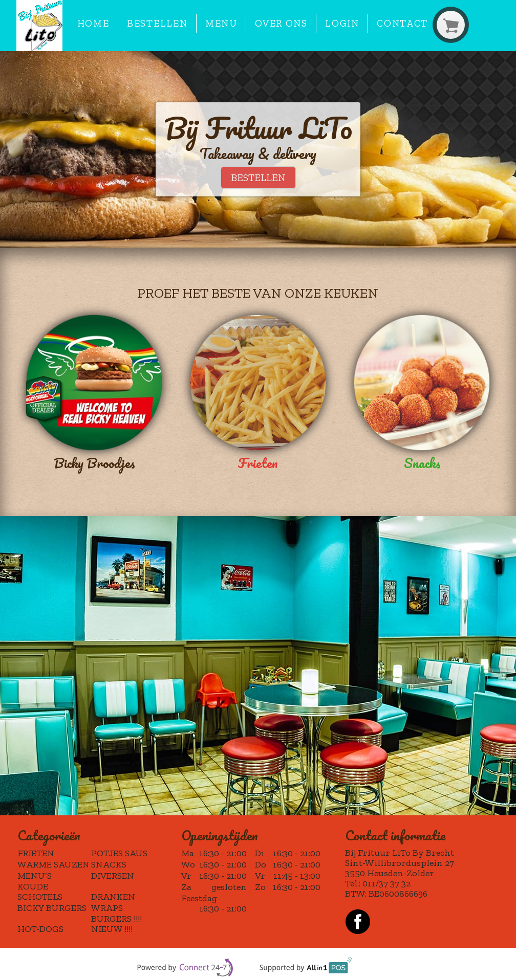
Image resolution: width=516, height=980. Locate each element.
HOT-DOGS (40, 929)
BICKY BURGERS (52, 908)
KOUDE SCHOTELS (40, 892)
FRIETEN (36, 853)
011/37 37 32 (386, 883)
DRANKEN (113, 897)
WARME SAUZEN (53, 864)
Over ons (281, 23)
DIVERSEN (113, 876)
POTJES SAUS (119, 853)
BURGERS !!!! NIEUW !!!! (116, 924)
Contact (402, 23)
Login (342, 23)
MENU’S (35, 876)
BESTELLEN (258, 177)
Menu (221, 23)
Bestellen (157, 23)
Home (93, 23)
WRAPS (107, 908)
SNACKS (109, 864)
